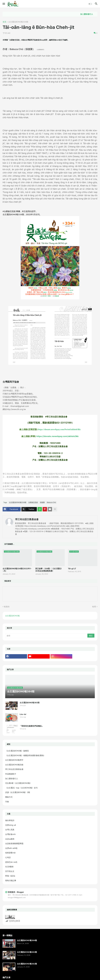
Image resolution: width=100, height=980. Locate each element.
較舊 (94, 607)
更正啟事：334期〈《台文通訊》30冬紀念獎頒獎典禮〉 (49, 570)
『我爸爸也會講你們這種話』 (32, 726)
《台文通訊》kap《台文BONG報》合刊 (21, 788)
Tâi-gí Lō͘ (72, 569)
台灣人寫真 (10, 830)
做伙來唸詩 (10, 820)
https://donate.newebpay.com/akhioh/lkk (57, 436)
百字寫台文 (10, 871)
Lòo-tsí (23, 714)
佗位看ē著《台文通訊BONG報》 (18, 783)
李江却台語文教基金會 (27, 519)
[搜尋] (46, 636)
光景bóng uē (11, 825)
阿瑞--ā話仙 (10, 876)
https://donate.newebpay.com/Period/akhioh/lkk (59, 429)
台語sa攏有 (10, 839)
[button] (4, 4)
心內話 (8, 857)
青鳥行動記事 (11, 880)
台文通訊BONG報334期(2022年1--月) (17, 570)
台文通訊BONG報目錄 (14, 765)
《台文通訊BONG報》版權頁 (17, 751)
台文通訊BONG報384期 (27, 940)
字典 (7, 802)
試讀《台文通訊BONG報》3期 (18, 792)
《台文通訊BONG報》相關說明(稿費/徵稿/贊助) (25, 755)
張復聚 (42, 502)
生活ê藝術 (9, 867)
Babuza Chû (51, 502)
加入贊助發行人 (90, 14)
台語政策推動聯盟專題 (14, 843)
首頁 (4, 22)
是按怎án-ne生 (11, 862)
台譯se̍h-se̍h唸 (11, 848)
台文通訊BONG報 (12, 616)
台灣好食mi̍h (10, 834)
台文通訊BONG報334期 (18, 22)
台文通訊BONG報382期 (27, 964)
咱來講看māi (10, 853)
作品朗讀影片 (11, 774)
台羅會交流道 (33, 502)
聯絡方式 (9, 797)
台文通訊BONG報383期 (30, 703)
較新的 (7, 607)
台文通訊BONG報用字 (14, 760)
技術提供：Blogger (15, 892)
